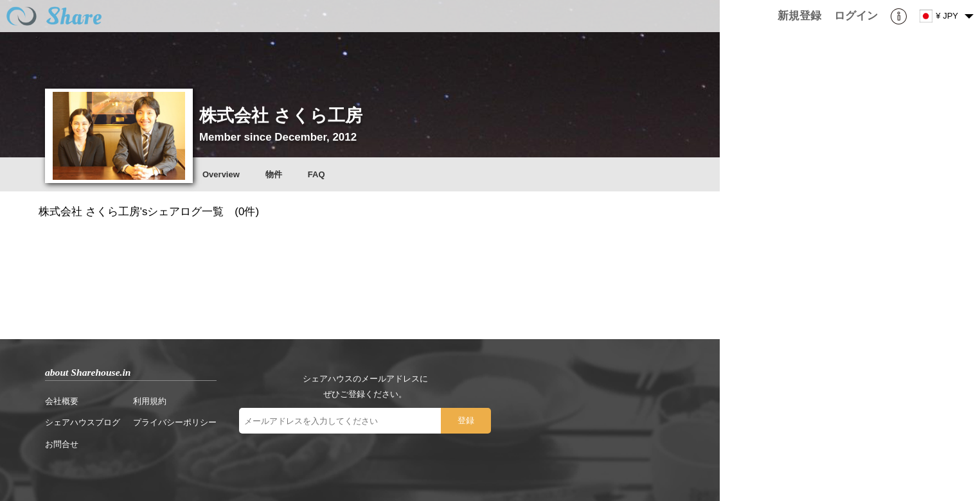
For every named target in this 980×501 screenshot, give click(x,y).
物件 (274, 174)
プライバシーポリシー (175, 422)
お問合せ (62, 444)
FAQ (316, 174)
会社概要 (62, 401)
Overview (221, 174)
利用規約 (150, 401)
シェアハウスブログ (83, 422)
